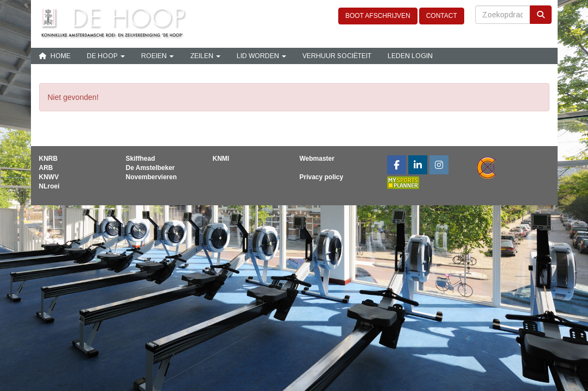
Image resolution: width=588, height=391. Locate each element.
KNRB (49, 159)
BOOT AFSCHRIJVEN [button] (378, 16)
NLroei (49, 186)
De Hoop (106, 56)
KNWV (49, 177)
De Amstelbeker (150, 168)
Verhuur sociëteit (337, 56)
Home (55, 56)
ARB (46, 168)
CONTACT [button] (442, 16)
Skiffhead (140, 159)
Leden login (410, 56)
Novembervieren (151, 177)
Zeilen (205, 56)
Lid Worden (261, 56)
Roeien (157, 56)
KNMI (221, 159)
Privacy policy (321, 177)
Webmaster (317, 159)
